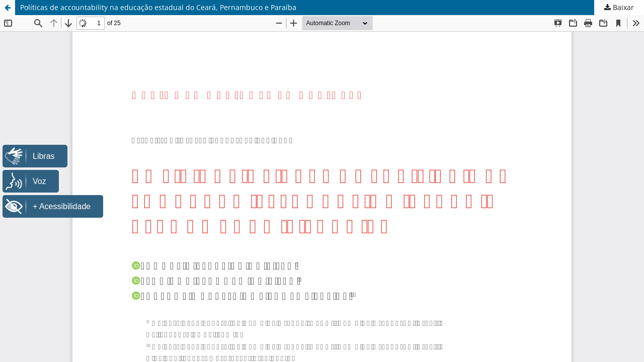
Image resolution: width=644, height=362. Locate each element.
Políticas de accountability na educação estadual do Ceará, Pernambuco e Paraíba (158, 7)
